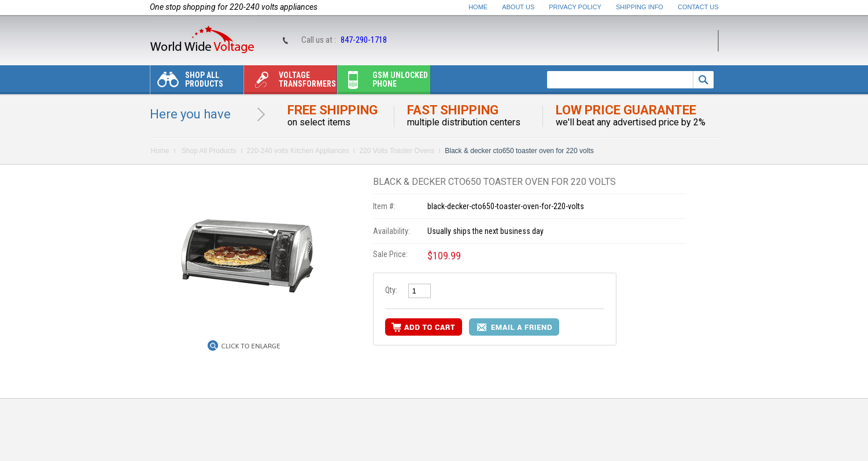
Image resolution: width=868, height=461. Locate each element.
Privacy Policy (575, 7)
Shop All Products (187, 82)
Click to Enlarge (251, 346)
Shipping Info (640, 7)
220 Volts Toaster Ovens (397, 151)
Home (478, 7)
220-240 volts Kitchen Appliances (298, 151)
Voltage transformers (290, 82)
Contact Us (698, 7)
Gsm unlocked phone (383, 82)
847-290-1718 (364, 40)
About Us (518, 7)
